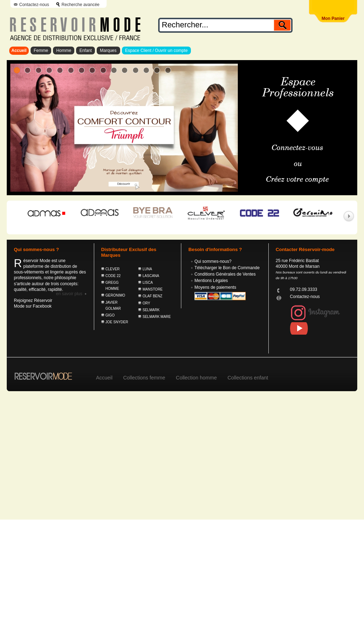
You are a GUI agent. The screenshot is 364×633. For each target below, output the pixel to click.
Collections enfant (248, 378)
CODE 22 (113, 276)
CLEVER (113, 269)
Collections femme (144, 378)
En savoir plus (69, 294)
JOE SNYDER (117, 322)
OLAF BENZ (152, 296)
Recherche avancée (81, 5)
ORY (146, 303)
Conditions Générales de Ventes (225, 274)
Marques (108, 50)
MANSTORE (153, 289)
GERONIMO (116, 295)
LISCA (148, 283)
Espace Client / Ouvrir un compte (156, 50)
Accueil (19, 50)
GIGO (110, 315)
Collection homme (196, 378)
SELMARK (151, 310)
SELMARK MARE (157, 317)
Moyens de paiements (215, 287)
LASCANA (151, 276)
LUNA (147, 269)
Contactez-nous (34, 5)
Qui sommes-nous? (213, 261)
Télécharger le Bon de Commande (227, 268)
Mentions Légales (211, 281)
